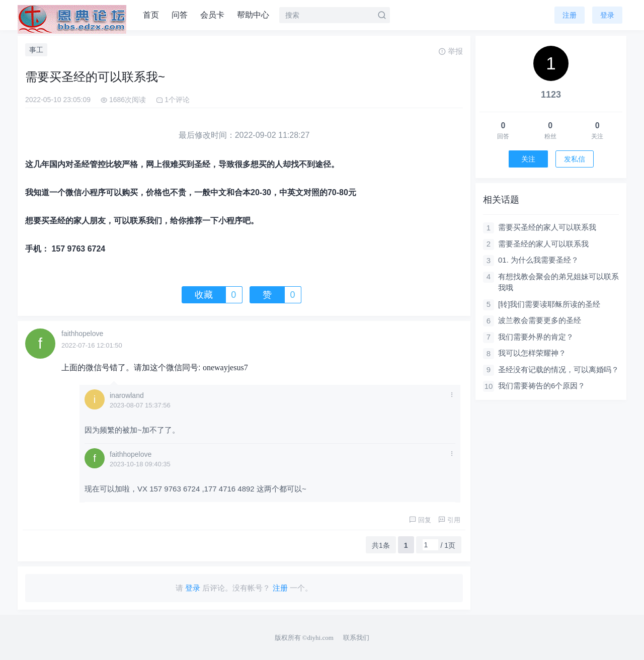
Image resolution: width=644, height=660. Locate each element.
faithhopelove (82, 334)
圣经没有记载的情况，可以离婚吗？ (558, 369)
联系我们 (356, 638)
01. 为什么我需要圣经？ (538, 260)
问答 (180, 15)
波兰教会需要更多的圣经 (540, 320)
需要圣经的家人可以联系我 (543, 244)
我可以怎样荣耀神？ (532, 353)
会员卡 (212, 15)
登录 (607, 15)
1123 (551, 95)
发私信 (575, 159)
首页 (151, 15)
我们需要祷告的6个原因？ (542, 386)
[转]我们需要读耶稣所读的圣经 (549, 304)
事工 (36, 50)
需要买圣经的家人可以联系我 (547, 227)
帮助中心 (253, 15)
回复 (420, 520)
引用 (449, 520)
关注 (528, 159)
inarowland (127, 395)
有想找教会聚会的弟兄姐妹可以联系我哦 (558, 282)
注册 (570, 15)
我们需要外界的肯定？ (536, 337)
